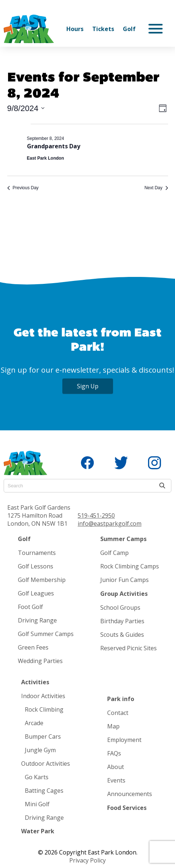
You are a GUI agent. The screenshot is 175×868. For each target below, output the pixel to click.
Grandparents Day (54, 146)
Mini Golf (37, 804)
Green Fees (33, 647)
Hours (75, 29)
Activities (35, 682)
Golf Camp (114, 553)
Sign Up (88, 386)
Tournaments (37, 553)
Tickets (103, 29)
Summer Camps (123, 539)
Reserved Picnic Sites (129, 648)
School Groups (120, 608)
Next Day (156, 188)
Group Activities (124, 594)
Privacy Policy (87, 860)
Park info (121, 699)
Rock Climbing (44, 709)
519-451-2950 (96, 515)
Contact (118, 713)
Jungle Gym (40, 750)
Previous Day (23, 188)
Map (113, 726)
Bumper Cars (43, 736)
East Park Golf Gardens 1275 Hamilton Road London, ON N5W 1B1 (39, 515)
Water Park (38, 831)
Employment (124, 740)
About (116, 767)
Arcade (34, 723)
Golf (129, 29)
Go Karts (37, 777)
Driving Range (37, 620)
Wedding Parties (40, 661)
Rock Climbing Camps (130, 566)
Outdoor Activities (46, 764)
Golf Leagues (36, 593)
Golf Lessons (36, 566)
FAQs (114, 753)
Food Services (127, 808)
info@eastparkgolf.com (110, 524)
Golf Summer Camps (46, 634)
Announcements (130, 794)
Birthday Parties (122, 621)
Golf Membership (42, 580)
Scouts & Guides (122, 635)
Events (116, 780)
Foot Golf (30, 607)
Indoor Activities (43, 696)
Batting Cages (44, 791)
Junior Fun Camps (125, 580)
